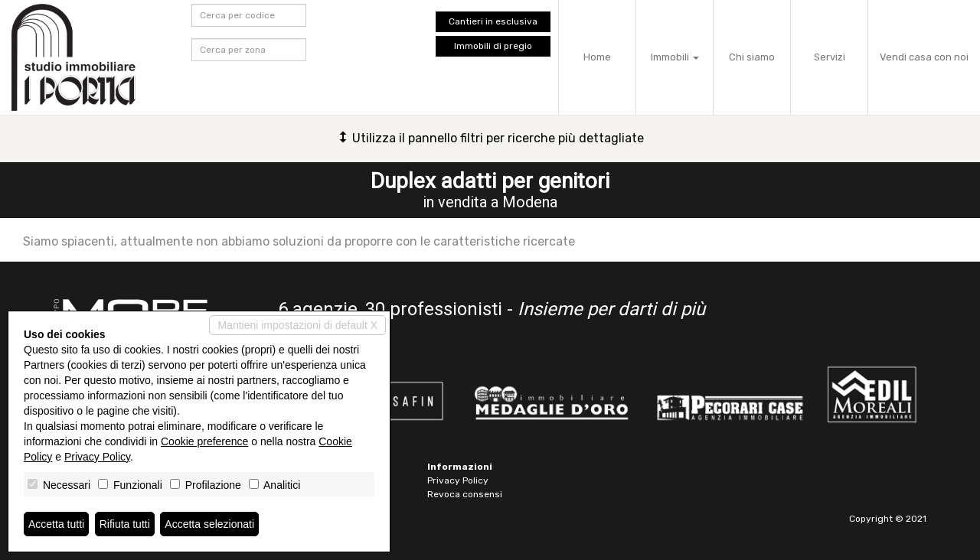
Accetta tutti (56, 524)
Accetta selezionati (209, 524)
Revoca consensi (465, 494)
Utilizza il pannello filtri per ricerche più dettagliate (490, 138)
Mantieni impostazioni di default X (297, 325)
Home (597, 57)
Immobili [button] (675, 57)
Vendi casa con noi (924, 57)
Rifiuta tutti (125, 524)
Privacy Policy (458, 480)
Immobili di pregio (493, 46)
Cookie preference (204, 441)
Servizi (830, 57)
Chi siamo (752, 57)
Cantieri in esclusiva (493, 21)
